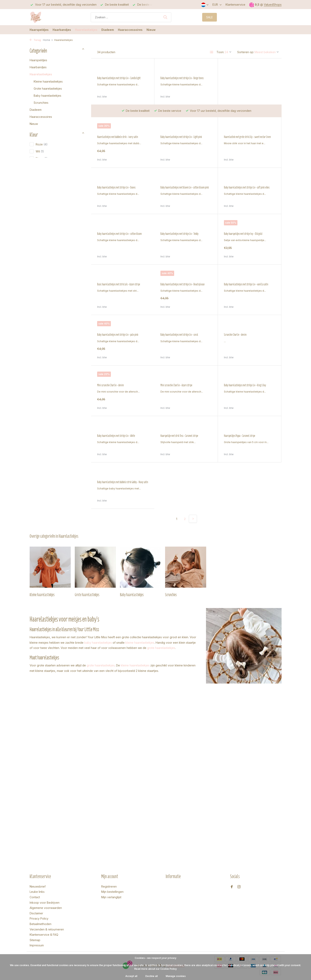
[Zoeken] (131, 17)
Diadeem (108, 30)
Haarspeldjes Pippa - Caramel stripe (176, 432)
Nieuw (151, 30)
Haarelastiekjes (86, 30)
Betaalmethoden (41, 924)
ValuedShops (273, 5)
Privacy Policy (39, 918)
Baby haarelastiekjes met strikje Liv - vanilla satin (183, 284)
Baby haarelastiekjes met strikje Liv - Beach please (119, 284)
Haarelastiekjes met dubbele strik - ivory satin (244, 78)
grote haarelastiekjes (161, 597)
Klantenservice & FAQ (44, 935)
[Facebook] (232, 887)
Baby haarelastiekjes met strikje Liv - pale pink (244, 284)
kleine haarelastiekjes (140, 592)
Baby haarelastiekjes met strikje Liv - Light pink (118, 129)
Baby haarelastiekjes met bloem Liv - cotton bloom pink (121, 188)
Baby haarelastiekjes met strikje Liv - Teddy (116, 234)
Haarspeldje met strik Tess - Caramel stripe (116, 432)
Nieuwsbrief (38, 886)
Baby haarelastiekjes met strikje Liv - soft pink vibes (183, 188)
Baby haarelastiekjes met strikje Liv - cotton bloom (246, 188)
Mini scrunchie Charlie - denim (237, 335)
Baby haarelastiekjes (47, 96)
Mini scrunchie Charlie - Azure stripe (113, 385)
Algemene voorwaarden (46, 908)
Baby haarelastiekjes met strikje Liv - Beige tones (182, 78)
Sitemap (35, 940)
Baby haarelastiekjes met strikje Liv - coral (116, 335)
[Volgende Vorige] (193, 468)
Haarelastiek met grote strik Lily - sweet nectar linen (184, 129)
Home (48, 40)
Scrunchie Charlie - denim (172, 335)
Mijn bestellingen (112, 892)
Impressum (37, 945)
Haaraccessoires (130, 30)
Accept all (131, 976)
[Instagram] (239, 887)
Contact (35, 897)
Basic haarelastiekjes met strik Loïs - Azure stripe (245, 234)
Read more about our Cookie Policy (155, 969)
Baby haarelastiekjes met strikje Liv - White (243, 385)
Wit (37, 151)
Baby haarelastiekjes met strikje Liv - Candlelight (119, 78)
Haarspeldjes (39, 30)
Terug (35, 40)
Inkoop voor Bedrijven (45, 903)
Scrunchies (41, 103)
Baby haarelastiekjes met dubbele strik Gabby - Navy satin (249, 432)
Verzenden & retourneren (47, 929)
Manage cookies (176, 976)
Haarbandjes (62, 30)
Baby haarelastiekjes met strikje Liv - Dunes (243, 129)
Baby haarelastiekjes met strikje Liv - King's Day (182, 385)
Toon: (220, 52)
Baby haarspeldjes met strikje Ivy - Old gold (180, 234)
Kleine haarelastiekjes (48, 81)
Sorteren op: (246, 52)
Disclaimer (36, 913)
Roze (39, 144)
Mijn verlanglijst (111, 897)
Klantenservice (235, 5)
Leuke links (37, 892)
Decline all (151, 976)
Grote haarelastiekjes (48, 89)
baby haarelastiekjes (98, 592)
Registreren (109, 886)
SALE (210, 17)
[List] (212, 52)
